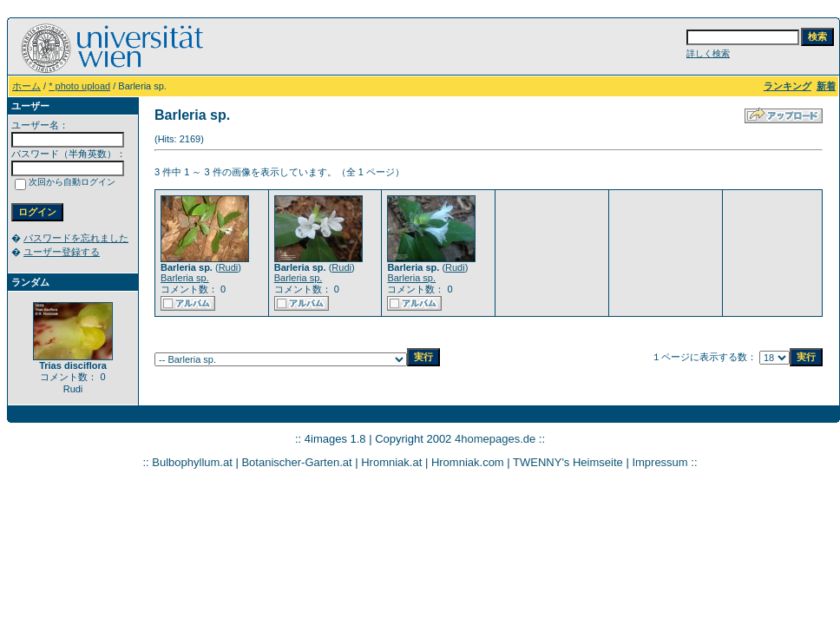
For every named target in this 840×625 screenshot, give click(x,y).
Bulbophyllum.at (192, 462)
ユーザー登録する (62, 252)
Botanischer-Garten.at (296, 462)
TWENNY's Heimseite (568, 462)
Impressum (660, 462)
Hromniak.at (391, 462)
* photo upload (79, 86)
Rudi (229, 267)
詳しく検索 (708, 53)
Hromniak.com (468, 462)
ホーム (26, 86)
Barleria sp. (185, 278)
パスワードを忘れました (76, 238)
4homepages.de (495, 439)
